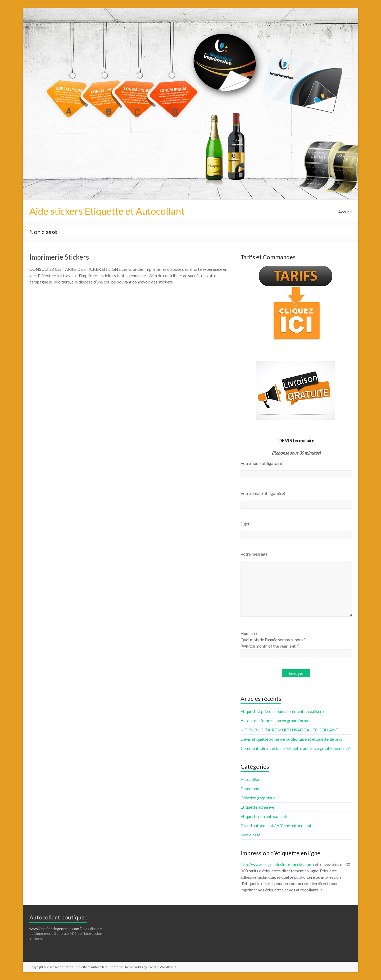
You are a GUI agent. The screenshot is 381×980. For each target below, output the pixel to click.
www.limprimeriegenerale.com (54, 929)
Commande (251, 788)
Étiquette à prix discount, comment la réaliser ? (282, 711)
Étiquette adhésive (257, 807)
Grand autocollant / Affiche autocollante (277, 825)
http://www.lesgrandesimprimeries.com (276, 864)
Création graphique (258, 798)
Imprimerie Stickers (59, 257)
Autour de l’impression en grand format (276, 720)
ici (321, 890)
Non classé (250, 835)
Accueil (345, 212)
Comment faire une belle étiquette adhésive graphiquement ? (295, 748)
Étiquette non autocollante (264, 816)
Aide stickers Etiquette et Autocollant (107, 211)
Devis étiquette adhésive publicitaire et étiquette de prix (291, 739)
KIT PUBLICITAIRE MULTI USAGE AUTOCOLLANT (289, 730)
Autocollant (251, 779)
